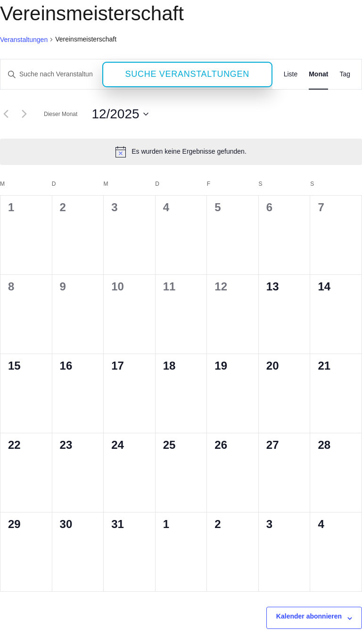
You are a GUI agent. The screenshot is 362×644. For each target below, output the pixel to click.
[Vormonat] (6, 114)
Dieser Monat (61, 114)
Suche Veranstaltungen (188, 74)
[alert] (181, 152)
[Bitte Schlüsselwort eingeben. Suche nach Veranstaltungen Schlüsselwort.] (51, 74)
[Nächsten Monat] (24, 114)
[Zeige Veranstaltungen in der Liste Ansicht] (291, 74)
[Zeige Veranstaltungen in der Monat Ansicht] (318, 74)
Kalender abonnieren (309, 616)
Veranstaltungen (24, 40)
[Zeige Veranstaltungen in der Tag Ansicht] (345, 74)
